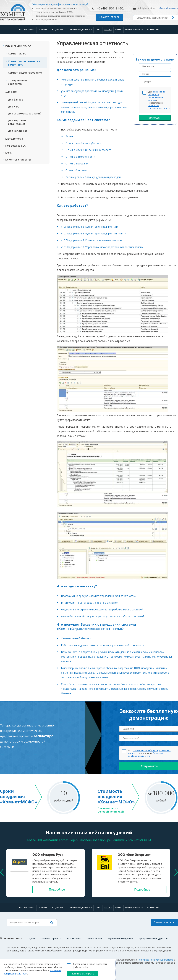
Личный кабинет (169, 8)
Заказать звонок (109, 17)
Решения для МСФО (18, 46)
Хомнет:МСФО (17, 53)
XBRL (98, 29)
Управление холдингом (120, 938)
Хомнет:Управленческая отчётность (24, 63)
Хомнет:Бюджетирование (25, 73)
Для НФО (14, 106)
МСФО (108, 29)
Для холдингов (18, 131)
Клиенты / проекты (51, 938)
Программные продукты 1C (154, 938)
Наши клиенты (134, 29)
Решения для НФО (81, 29)
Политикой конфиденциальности (159, 107)
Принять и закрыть (83, 973)
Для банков (16, 100)
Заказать (155, 118)
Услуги (43, 29)
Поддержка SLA (15, 146)
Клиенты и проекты (18, 160)
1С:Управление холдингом (18, 82)
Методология (14, 139)
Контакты (153, 29)
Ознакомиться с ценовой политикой (111, 810)
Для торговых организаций (17, 122)
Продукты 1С (58, 29)
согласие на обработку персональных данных (157, 96)
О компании (27, 29)
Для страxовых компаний (25, 113)
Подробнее (57, 889)
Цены (118, 29)
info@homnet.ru (146, 8)
